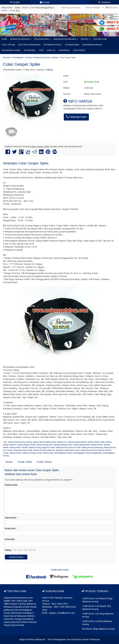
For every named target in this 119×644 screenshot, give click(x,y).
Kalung (55, 58)
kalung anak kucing (17, 442)
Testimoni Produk (53, 45)
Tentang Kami (100, 39)
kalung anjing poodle (63, 445)
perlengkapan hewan (63, 453)
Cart (41, 50)
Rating (8, 550)
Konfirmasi (64, 50)
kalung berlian (97, 445)
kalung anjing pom (45, 445)
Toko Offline (8, 45)
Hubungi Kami (76, 117)
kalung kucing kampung (92, 447)
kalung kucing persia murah (68, 450)
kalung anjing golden (77, 442)
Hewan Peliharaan (20, 39)
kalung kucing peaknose (44, 450)
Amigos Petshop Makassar (32, 639)
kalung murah (16, 453)
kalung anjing (32, 442)
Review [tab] (9, 462)
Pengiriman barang (92, 45)
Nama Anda (10, 518)
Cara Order (79, 50)
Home (4, 39)
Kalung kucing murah (23, 450)
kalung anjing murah (27, 445)
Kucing (29, 58)
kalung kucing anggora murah (42, 447)
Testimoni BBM (72, 45)
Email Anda (10, 528)
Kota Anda (10, 539)
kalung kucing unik (89, 450)
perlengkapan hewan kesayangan (88, 453)
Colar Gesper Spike (22, 64)
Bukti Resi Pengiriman (29, 45)
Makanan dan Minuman (65, 39)
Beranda (7, 58)
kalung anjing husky (96, 442)
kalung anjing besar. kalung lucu (53, 442)
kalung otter (48, 453)
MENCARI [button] (112, 8)
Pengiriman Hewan (11, 50)
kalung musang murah (32, 453)
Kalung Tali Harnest (42, 58)
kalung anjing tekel (82, 445)
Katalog (51, 50)
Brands (85, 39)
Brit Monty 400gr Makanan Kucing (99, 629)
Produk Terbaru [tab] (44, 462)
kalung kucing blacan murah (68, 447)
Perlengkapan (41, 39)
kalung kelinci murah (19, 447)
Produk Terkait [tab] (25, 462)
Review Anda (11, 485)
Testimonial (30, 50)
